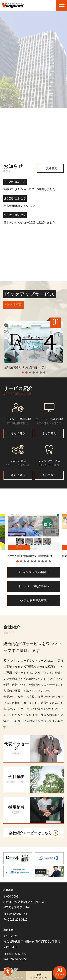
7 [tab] (44, 372)
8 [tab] (43, 561)
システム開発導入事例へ (34, 601)
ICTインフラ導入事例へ (34, 572)
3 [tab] (30, 372)
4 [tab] (34, 372)
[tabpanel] (33, 347)
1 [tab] (23, 372)
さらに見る (18, 433)
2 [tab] (26, 372)
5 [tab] (37, 372)
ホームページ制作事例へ (34, 586)
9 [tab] (46, 561)
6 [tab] (41, 372)
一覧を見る (50, 168)
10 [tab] (50, 561)
